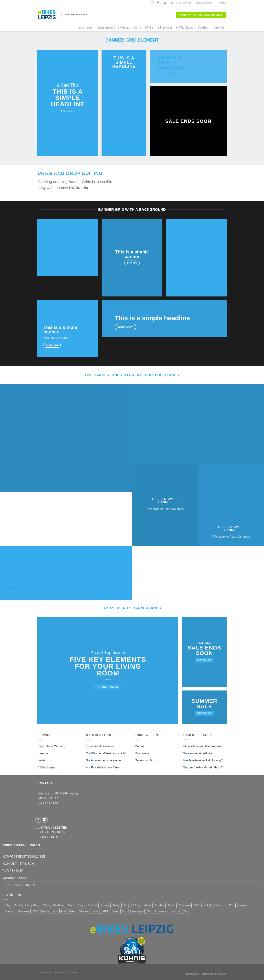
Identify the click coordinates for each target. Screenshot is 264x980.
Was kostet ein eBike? (198, 753)
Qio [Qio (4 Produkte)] (55, 911)
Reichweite (142, 753)
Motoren (140, 746)
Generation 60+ (145, 760)
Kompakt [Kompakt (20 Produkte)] (241, 905)
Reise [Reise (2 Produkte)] (72, 911)
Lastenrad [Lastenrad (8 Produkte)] (9, 911)
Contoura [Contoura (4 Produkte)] (93, 905)
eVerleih (203, 27)
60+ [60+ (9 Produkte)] (27, 905)
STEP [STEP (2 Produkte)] (105, 911)
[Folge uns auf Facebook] (152, 3)
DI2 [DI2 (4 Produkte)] (126, 905)
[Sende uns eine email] (45, 820)
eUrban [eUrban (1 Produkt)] (148, 905)
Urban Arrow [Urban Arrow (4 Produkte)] (162, 911)
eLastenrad (105, 27)
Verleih (42, 760)
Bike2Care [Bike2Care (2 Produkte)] (59, 905)
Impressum (60, 972)
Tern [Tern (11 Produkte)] (124, 911)
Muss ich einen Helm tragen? (202, 746)
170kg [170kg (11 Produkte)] (36, 905)
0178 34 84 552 (48, 803)
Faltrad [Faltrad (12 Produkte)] (172, 905)
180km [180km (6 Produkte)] (46, 905)
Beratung (44, 753)
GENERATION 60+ (15, 878)
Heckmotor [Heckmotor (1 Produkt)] (220, 905)
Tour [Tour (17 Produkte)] (150, 911)
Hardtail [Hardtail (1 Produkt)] (207, 905)
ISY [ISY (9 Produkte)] (231, 905)
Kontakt (222, 3)
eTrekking (165, 27)
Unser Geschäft (205, 3)
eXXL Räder (185, 27)
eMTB (149, 27)
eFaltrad (124, 27)
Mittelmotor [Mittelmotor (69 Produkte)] (24, 911)
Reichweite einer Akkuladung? (203, 760)
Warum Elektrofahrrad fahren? (203, 767)
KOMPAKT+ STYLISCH (18, 864)
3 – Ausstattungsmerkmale (103, 760)
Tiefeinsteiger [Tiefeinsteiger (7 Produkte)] (137, 911)
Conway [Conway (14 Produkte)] (105, 905)
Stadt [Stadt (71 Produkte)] (96, 911)
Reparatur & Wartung (51, 746)
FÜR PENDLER (13, 871)
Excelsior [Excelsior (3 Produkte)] (160, 905)
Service (220, 27)
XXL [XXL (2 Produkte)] (186, 911)
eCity (137, 27)
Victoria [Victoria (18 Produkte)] (176, 911)
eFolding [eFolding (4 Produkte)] (136, 905)
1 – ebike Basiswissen (101, 746)
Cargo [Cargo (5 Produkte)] (81, 905)
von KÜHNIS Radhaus (77, 15)
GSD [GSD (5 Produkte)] (197, 905)
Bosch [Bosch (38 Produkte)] (71, 905)
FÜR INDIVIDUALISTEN (19, 885)
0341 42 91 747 (48, 798)
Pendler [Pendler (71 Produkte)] (46, 911)
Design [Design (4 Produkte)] (117, 905)
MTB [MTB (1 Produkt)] (35, 911)
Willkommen (185, 3)
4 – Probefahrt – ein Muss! (103, 767)
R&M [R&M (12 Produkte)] (63, 911)
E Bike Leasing (47, 767)
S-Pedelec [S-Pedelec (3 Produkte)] (84, 911)
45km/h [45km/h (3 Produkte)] (18, 905)
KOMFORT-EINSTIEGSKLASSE (24, 857)
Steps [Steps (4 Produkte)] (115, 911)
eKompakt (86, 27)
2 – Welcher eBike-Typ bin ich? (106, 753)
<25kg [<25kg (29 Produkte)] (7, 905)
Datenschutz (44, 972)
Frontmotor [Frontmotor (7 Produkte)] (185, 905)
